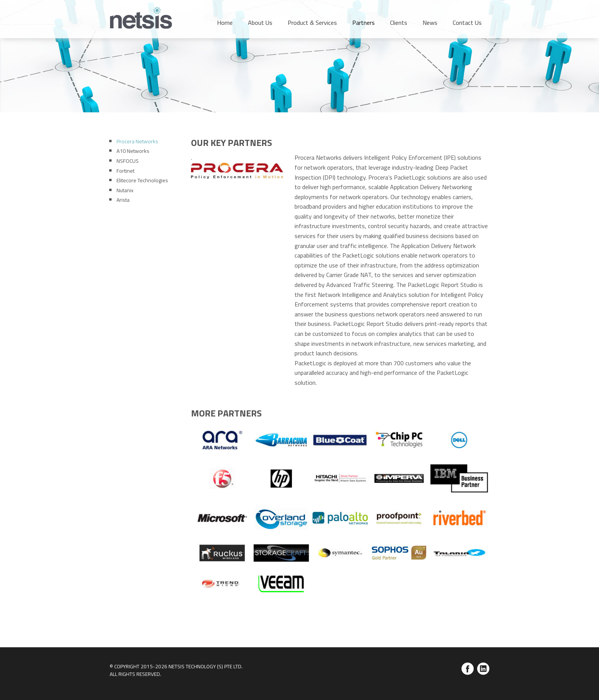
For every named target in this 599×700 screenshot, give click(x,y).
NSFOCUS (128, 161)
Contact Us (467, 23)
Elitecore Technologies (142, 180)
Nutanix (125, 190)
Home (225, 23)
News (430, 23)
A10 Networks (133, 151)
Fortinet (125, 171)
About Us (260, 23)
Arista (123, 200)
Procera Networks (137, 141)
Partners (363, 23)
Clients (399, 23)
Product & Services (312, 23)
